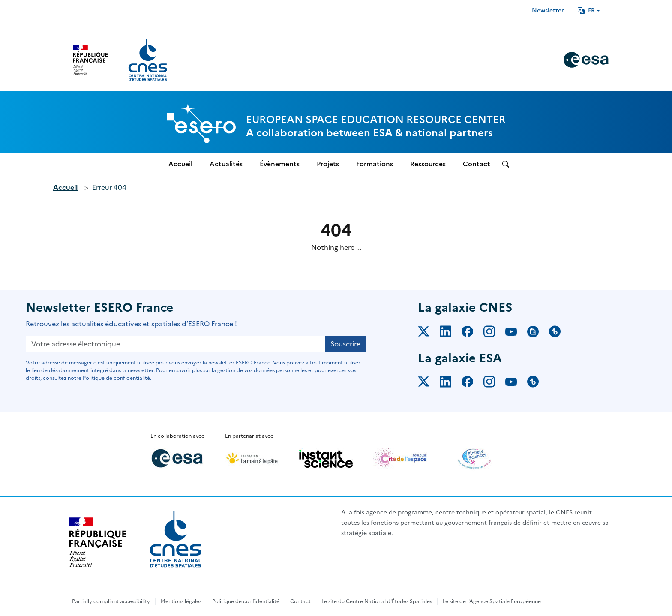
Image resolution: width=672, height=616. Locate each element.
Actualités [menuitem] (226, 164)
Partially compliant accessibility (111, 601)
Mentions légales (181, 601)
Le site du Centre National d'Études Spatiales (377, 601)
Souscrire (345, 344)
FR (586, 11)
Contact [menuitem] (477, 164)
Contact (300, 601)
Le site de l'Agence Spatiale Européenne (492, 601)
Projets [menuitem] (328, 164)
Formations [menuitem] (375, 164)
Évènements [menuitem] (280, 164)
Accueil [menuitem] (180, 164)
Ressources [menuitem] (428, 164)
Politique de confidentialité (246, 601)
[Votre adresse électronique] (175, 344)
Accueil (65, 187)
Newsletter (548, 11)
